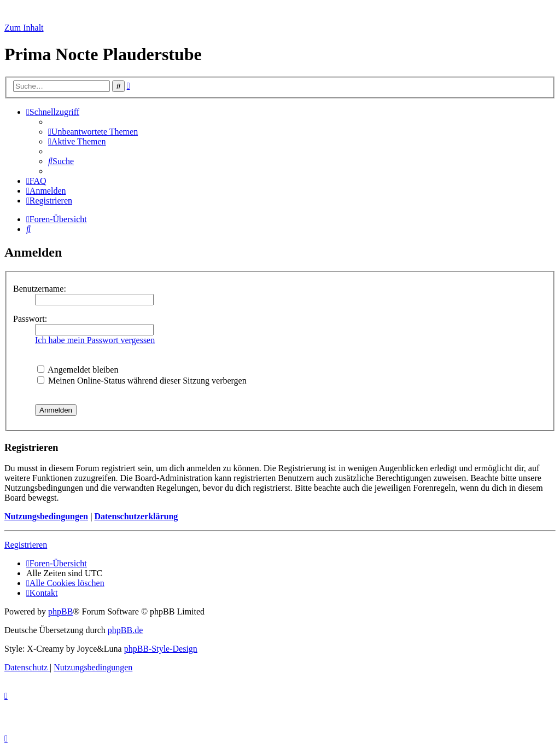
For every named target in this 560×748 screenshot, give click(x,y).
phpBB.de (125, 630)
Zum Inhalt (24, 28)
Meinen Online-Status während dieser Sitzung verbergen (142, 381)
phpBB (60, 611)
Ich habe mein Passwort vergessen (95, 340)
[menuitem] (93, 132)
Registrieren (26, 545)
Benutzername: (40, 289)
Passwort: (30, 319)
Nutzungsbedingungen (46, 516)
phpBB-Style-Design (161, 649)
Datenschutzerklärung (136, 516)
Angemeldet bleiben (78, 370)
